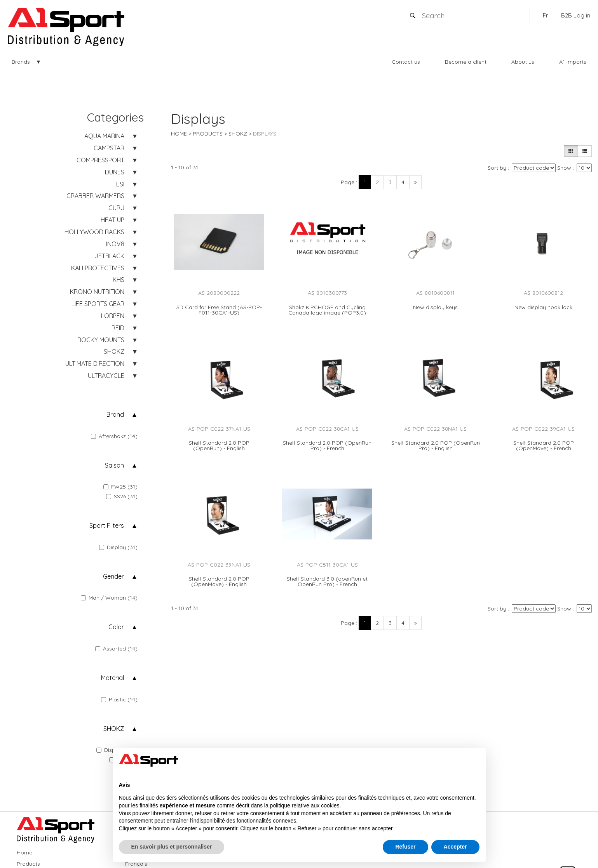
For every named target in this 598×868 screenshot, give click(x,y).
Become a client (466, 62)
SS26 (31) (122, 496)
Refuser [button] (405, 847)
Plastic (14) (119, 699)
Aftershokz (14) (114, 436)
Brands (21, 62)
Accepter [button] (455, 847)
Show (564, 168)
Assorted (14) (116, 649)
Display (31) (118, 547)
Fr (546, 15)
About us (523, 62)
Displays (265, 134)
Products (208, 134)
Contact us (406, 62)
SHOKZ (114, 729)
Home (179, 134)
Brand (115, 414)
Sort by (497, 168)
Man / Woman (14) (109, 598)
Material (112, 678)
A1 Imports (573, 62)
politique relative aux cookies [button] (305, 805)
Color (116, 627)
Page (348, 182)
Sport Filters (107, 525)
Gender (113, 576)
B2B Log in (576, 15)
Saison (114, 465)
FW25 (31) (120, 487)
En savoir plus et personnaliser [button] (172, 847)
